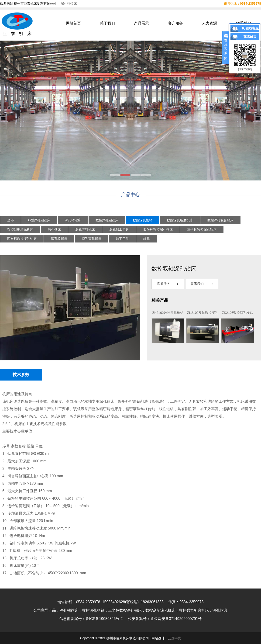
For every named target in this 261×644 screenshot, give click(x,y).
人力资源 (209, 23)
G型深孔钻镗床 (39, 220)
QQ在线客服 (250, 28)
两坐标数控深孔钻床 (22, 239)
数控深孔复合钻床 (220, 220)
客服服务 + (168, 284)
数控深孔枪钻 (143, 220)
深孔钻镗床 (69, 3)
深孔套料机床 (85, 229)
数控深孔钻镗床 (107, 220)
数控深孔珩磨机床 (180, 220)
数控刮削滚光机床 (20, 229)
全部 (10, 220)
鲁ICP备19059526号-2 (104, 619)
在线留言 (250, 36)
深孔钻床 (54, 229)
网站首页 (73, 23)
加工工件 (122, 239)
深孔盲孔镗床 (92, 239)
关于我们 (107, 23)
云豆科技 (174, 638)
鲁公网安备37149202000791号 (176, 619)
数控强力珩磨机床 (194, 610)
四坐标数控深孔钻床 (158, 229)
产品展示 (141, 23)
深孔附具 (220, 610)
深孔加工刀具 (119, 229)
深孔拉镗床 (59, 239)
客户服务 (175, 23)
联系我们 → (202, 284)
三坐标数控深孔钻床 (202, 229)
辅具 (147, 239)
